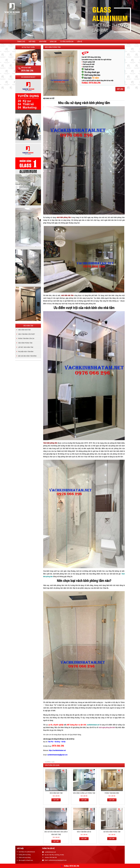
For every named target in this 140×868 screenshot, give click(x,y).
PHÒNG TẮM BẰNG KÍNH (112, 793)
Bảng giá (53, 42)
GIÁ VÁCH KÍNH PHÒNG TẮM (112, 832)
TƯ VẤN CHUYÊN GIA (67, 42)
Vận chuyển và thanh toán (26, 860)
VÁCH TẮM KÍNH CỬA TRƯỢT (27, 334)
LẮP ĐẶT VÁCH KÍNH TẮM (26, 347)
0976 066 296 (27, 71)
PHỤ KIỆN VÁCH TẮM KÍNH (26, 352)
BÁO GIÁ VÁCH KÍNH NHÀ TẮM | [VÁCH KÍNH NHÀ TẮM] (56, 833)
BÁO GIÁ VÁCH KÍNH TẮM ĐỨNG (27, 356)
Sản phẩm (43, 42)
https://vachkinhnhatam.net (57, 750)
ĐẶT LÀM (56, 800)
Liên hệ (80, 42)
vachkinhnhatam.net (93, 725)
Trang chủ (21, 42)
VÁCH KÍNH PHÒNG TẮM (25, 343)
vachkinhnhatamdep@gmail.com (57, 755)
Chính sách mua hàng (25, 857)
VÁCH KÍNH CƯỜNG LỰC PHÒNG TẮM (84, 793)
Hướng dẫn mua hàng (25, 855)
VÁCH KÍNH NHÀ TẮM (56, 793)
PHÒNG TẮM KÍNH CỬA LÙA (26, 339)
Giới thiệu (32, 42)
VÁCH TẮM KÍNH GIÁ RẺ (84, 832)
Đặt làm (120, 89)
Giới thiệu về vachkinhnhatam (27, 852)
